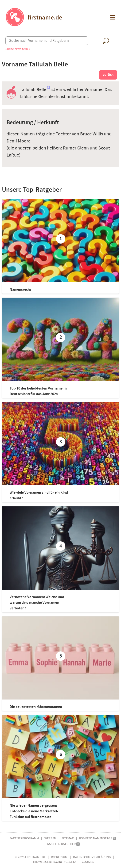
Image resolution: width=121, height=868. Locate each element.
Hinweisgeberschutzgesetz (55, 862)
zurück (108, 75)
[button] (112, 17)
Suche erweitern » (18, 49)
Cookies (88, 862)
